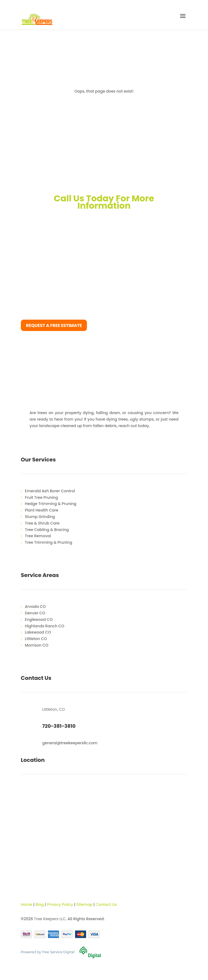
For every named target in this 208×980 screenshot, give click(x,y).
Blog (40, 904)
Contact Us (106, 904)
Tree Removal (38, 536)
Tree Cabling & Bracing (47, 530)
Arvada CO (35, 607)
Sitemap (84, 904)
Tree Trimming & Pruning (49, 542)
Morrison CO (37, 645)
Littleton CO (36, 639)
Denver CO (35, 613)
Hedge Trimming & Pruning (51, 504)
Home (27, 904)
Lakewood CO (38, 632)
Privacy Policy (60, 904)
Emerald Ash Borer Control (50, 491)
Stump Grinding (40, 517)
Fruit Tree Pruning (42, 497)
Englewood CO (39, 620)
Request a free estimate (54, 325)
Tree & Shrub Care (42, 523)
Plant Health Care (42, 510)
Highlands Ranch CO (45, 626)
